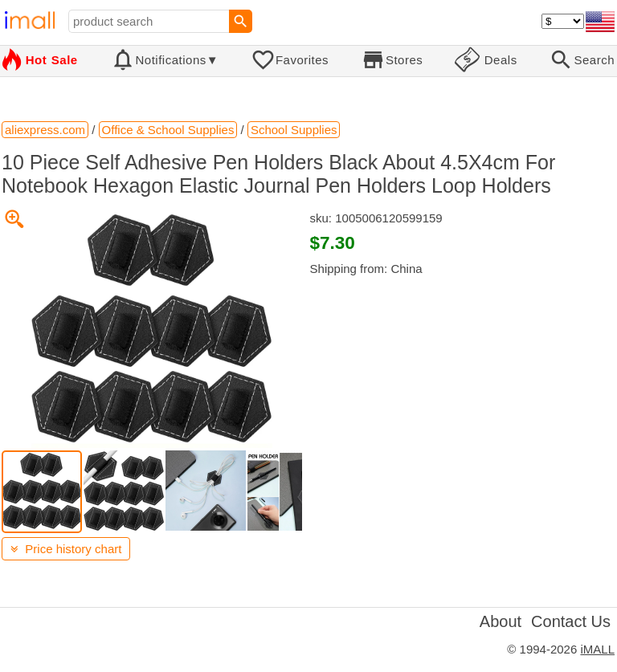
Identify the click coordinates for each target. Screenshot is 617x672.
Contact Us (571, 621)
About (501, 621)
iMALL (597, 649)
